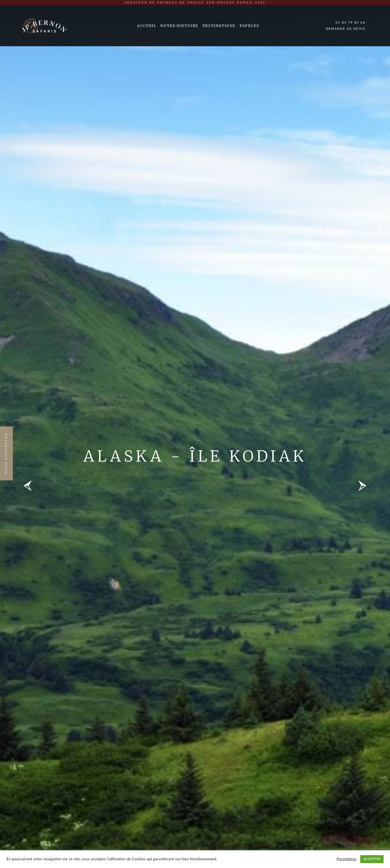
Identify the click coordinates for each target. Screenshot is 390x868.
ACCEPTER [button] (372, 859)
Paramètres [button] (346, 859)
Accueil (147, 26)
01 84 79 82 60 (350, 23)
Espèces (249, 26)
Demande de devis (346, 29)
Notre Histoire (179, 26)
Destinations (219, 26)
